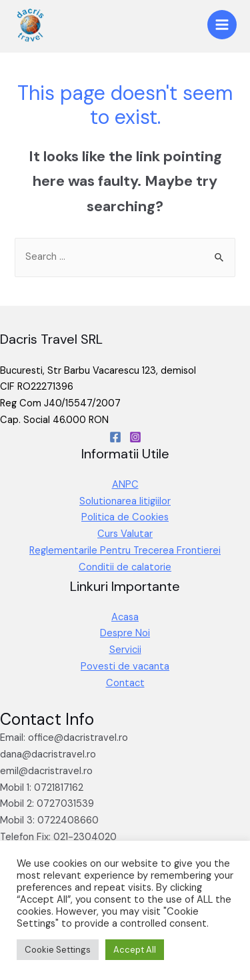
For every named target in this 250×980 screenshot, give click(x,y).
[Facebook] (115, 437)
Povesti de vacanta (125, 667)
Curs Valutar (125, 534)
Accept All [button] (135, 950)
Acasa (125, 617)
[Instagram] (135, 437)
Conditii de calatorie (125, 567)
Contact (125, 683)
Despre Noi (125, 633)
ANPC (125, 485)
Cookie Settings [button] (58, 950)
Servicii (125, 650)
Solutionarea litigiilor (125, 501)
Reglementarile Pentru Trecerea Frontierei (125, 551)
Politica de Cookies (125, 517)
